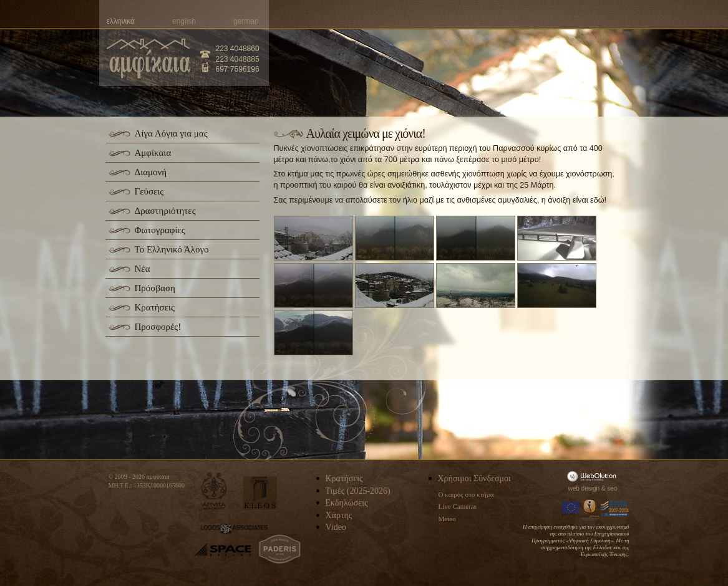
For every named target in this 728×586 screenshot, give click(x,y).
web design (584, 488)
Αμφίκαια (153, 153)
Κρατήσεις (155, 307)
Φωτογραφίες (160, 230)
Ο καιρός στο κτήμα (466, 494)
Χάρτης (339, 515)
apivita (214, 491)
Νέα (143, 269)
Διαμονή (151, 172)
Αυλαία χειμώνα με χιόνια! (366, 133)
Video (336, 527)
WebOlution (594, 476)
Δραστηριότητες (165, 211)
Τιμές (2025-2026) (358, 491)
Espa (615, 509)
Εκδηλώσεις (347, 503)
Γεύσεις (149, 191)
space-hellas (223, 550)
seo (612, 488)
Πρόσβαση (155, 288)
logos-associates (234, 529)
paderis (280, 549)
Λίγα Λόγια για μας (171, 133)
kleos (260, 493)
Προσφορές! (158, 327)
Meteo (447, 519)
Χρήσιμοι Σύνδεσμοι (474, 478)
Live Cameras (458, 506)
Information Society (591, 509)
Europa (571, 509)
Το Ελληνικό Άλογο (172, 249)
